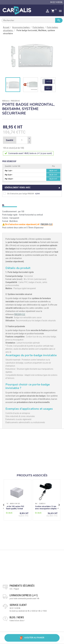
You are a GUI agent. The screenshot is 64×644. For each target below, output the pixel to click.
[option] (32, 55)
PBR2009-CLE (46, 224)
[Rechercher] (32, 20)
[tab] (32, 205)
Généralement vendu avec (17, 188)
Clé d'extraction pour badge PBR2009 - (22, 194)
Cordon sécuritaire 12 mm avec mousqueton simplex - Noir (46, 509)
